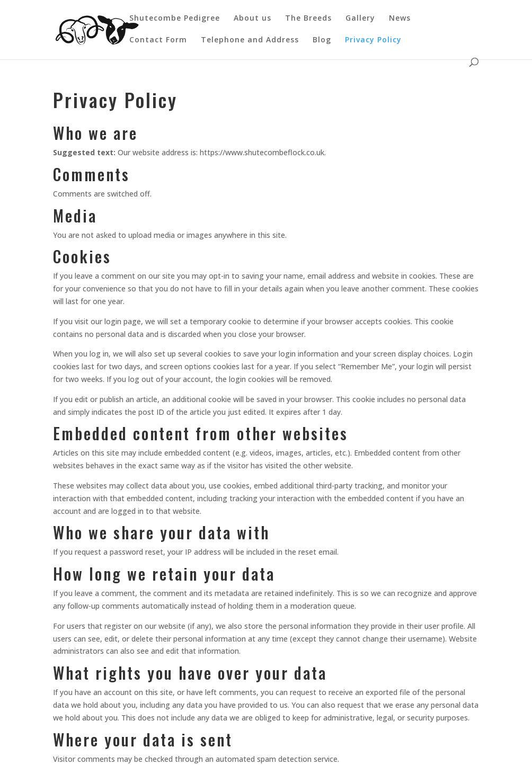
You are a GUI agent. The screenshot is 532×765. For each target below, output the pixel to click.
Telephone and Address (250, 40)
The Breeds (308, 19)
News (400, 19)
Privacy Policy (373, 40)
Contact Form (158, 40)
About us (252, 19)
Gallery (360, 19)
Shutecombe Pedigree (175, 19)
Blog (322, 40)
